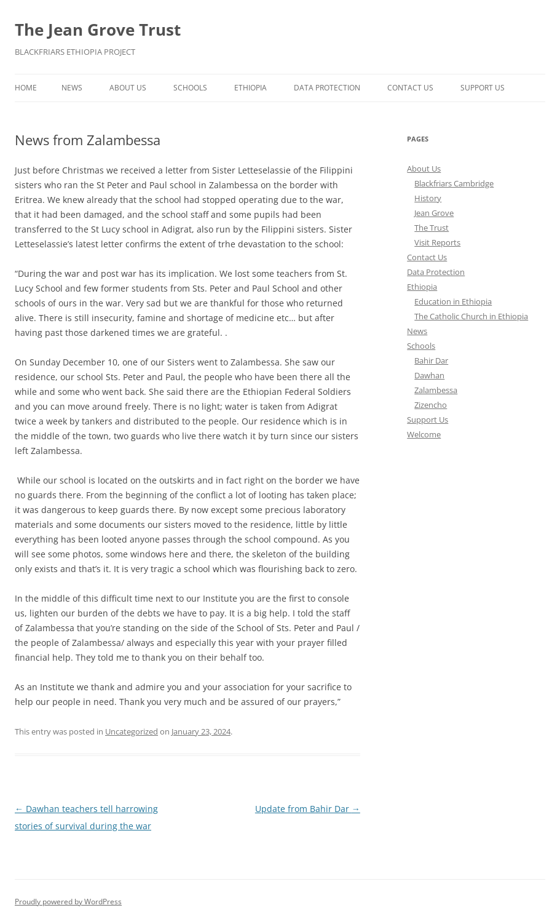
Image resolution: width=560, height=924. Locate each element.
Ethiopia (250, 88)
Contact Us (410, 88)
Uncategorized (132, 731)
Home (26, 88)
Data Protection (327, 88)
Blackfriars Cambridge (454, 183)
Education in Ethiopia (453, 301)
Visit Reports (437, 242)
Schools (190, 88)
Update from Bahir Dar (308, 809)
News (72, 88)
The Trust (432, 228)
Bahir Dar (431, 360)
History (428, 198)
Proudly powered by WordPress (68, 902)
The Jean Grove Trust (98, 30)
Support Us (483, 88)
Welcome (424, 434)
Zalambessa (436, 390)
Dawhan (429, 375)
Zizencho (431, 405)
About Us (128, 88)
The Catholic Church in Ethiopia (471, 316)
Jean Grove (434, 213)
